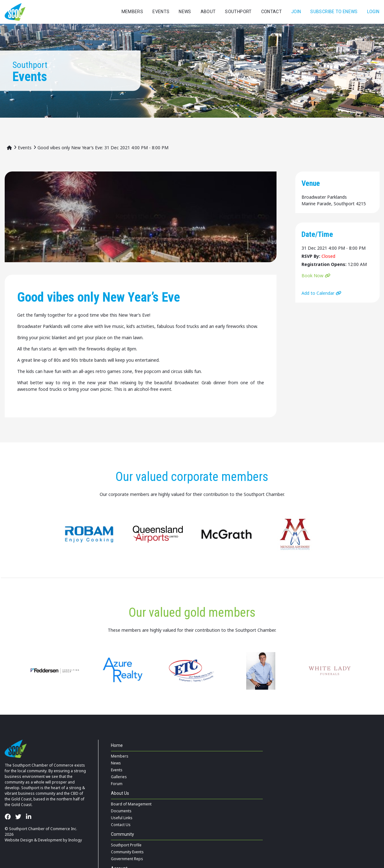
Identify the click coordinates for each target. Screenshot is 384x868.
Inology (75, 840)
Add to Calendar (318, 293)
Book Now (312, 276)
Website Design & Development (33, 840)
